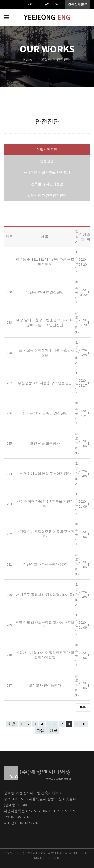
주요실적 (45, 59)
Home (28, 59)
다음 (41, 730)
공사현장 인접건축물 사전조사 (47, 172)
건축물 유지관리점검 (47, 184)
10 (84, 724)
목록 (83, 707)
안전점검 (47, 161)
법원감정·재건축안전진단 (47, 195)
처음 (12, 724)
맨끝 (53, 730)
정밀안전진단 (47, 149)
